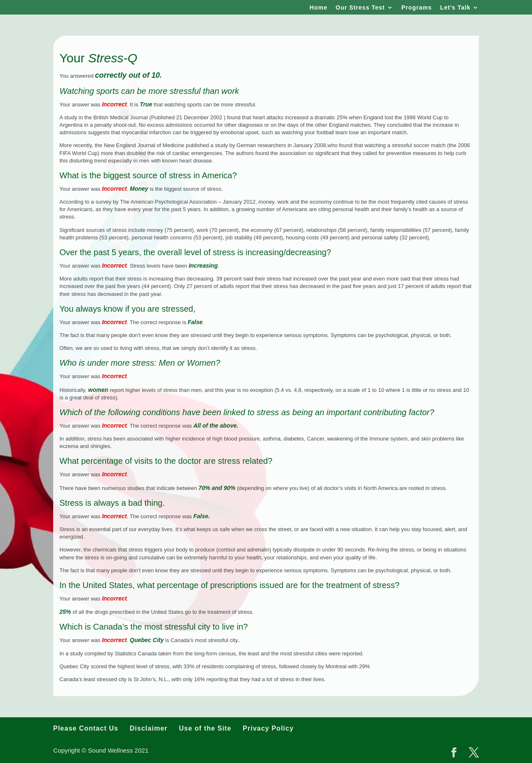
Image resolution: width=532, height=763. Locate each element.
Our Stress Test (360, 8)
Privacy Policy (268, 728)
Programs (417, 8)
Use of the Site (205, 728)
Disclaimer (149, 728)
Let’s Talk (455, 8)
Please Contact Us (86, 728)
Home (319, 8)
